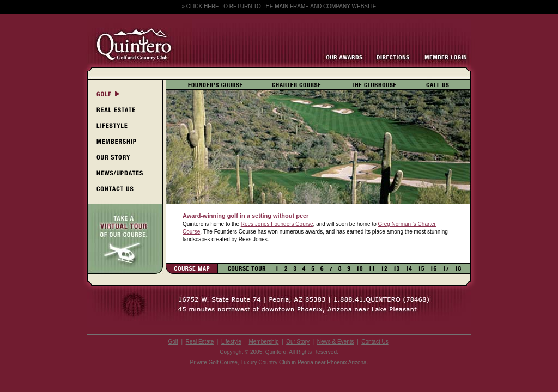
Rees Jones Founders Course (277, 224)
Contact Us (375, 342)
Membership (263, 342)
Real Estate (200, 342)
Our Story (298, 342)
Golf (173, 342)
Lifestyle (231, 342)
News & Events (336, 342)
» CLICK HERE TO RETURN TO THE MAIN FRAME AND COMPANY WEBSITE (279, 6)
